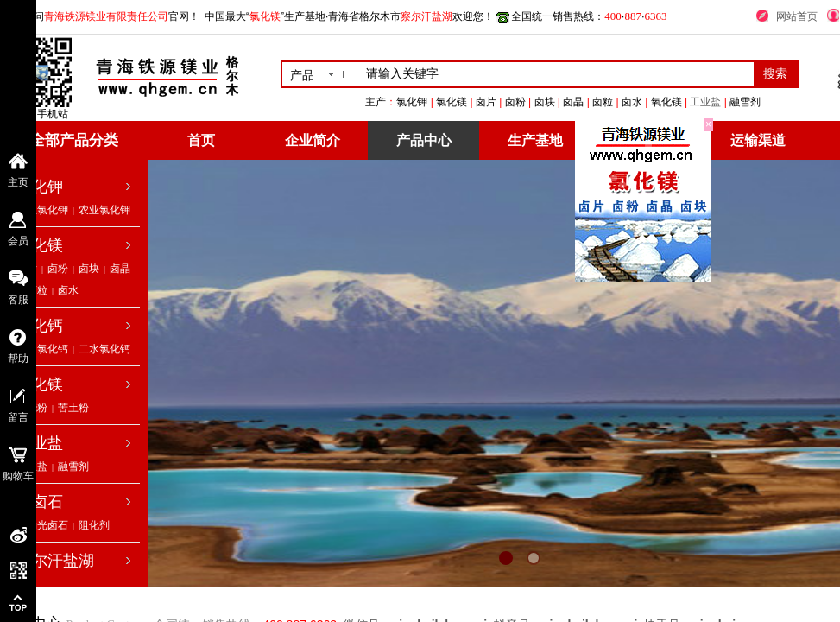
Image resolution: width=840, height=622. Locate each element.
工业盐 (758, 102)
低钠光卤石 (42, 525)
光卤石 (40, 502)
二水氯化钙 (104, 349)
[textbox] (556, 74)
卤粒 (37, 290)
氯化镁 (40, 245)
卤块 (89, 269)
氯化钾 (40, 187)
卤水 (68, 290)
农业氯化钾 (104, 210)
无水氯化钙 (42, 349)
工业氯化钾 (42, 210)
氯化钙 (40, 326)
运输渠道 (758, 140)
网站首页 (797, 16)
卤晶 (120, 269)
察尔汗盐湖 (55, 561)
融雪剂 (73, 466)
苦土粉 (73, 408)
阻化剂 (94, 525)
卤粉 (58, 269)
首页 (201, 140)
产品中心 (424, 140)
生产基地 (535, 140)
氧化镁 (40, 384)
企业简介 (313, 140)
